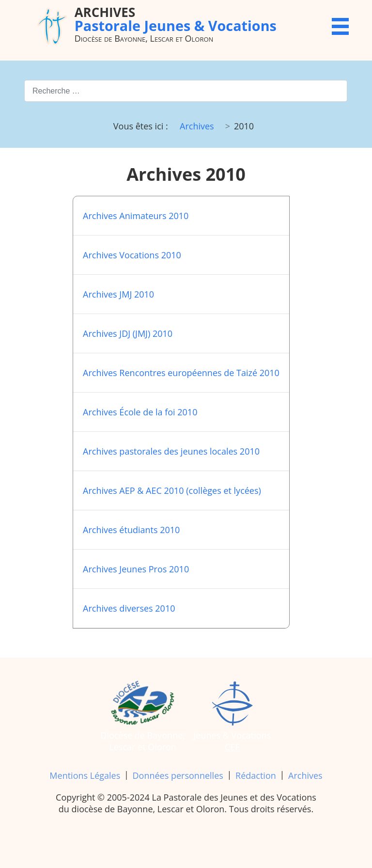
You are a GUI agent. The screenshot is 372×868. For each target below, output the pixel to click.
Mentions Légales (85, 775)
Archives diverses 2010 (129, 608)
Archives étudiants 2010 (131, 530)
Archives (305, 775)
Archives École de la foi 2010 (140, 412)
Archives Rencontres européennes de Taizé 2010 (181, 373)
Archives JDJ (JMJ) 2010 (128, 333)
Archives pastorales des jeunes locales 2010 (171, 451)
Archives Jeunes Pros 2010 (136, 569)
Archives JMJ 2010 (118, 294)
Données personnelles (178, 775)
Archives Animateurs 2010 (136, 216)
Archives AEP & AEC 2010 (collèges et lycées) (172, 490)
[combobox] (186, 91)
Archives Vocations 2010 (132, 255)
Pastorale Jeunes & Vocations (176, 19)
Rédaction (256, 775)
